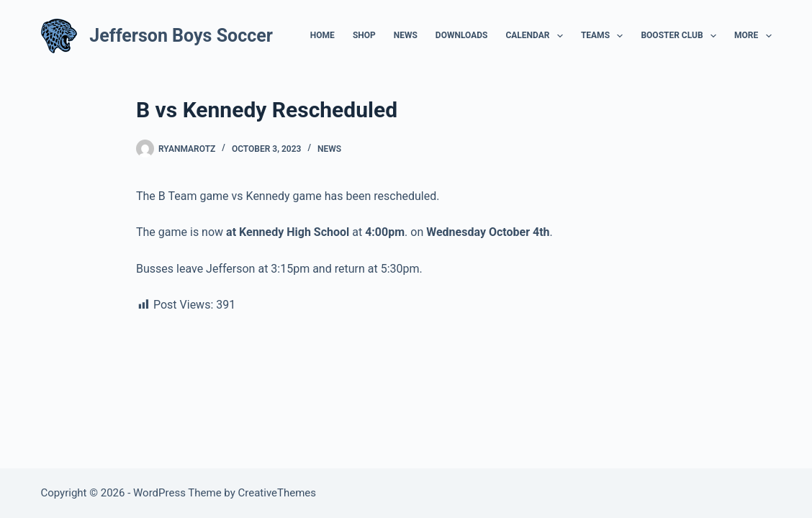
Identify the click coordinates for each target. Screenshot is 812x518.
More (753, 36)
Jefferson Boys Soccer (181, 36)
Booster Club (681, 36)
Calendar (537, 36)
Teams (605, 36)
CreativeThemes (278, 493)
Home (322, 35)
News (406, 35)
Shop (364, 35)
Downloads (462, 35)
